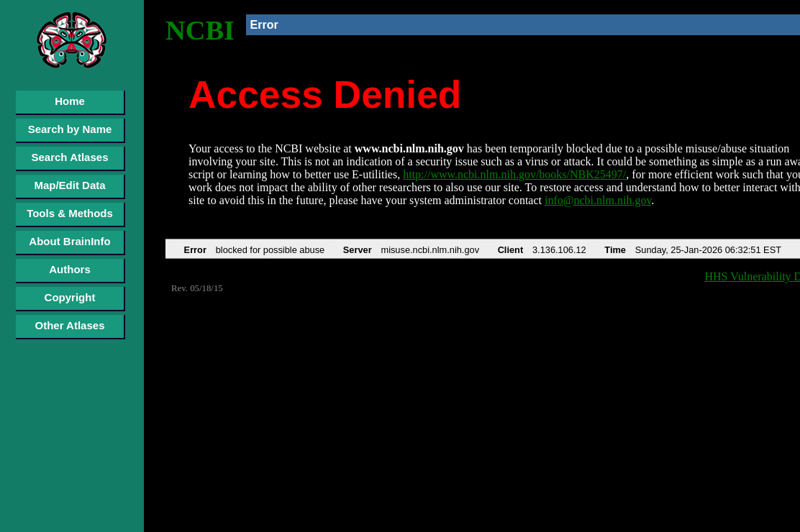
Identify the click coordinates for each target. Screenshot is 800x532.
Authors (70, 269)
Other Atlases (70, 325)
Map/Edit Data (69, 185)
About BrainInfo (69, 241)
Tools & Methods (70, 213)
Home (70, 101)
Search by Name (70, 129)
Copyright (70, 297)
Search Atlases (69, 157)
